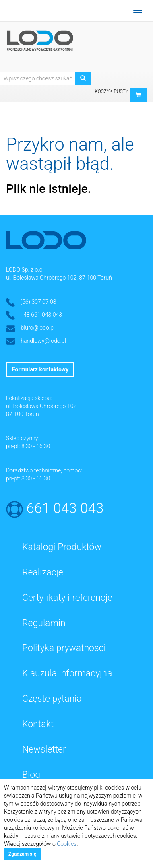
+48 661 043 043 (41, 315)
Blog (31, 775)
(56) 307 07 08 (38, 302)
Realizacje (43, 572)
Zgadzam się (22, 854)
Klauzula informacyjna (67, 673)
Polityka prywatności (64, 648)
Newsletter (44, 749)
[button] (139, 95)
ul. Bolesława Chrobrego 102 (41, 406)
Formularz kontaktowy (40, 369)
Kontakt (38, 724)
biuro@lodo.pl (38, 328)
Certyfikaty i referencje (67, 598)
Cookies (67, 844)
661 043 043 (65, 508)
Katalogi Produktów (62, 547)
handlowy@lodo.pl (43, 341)
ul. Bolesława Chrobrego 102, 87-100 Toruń (59, 278)
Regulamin (44, 623)
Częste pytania (52, 699)
